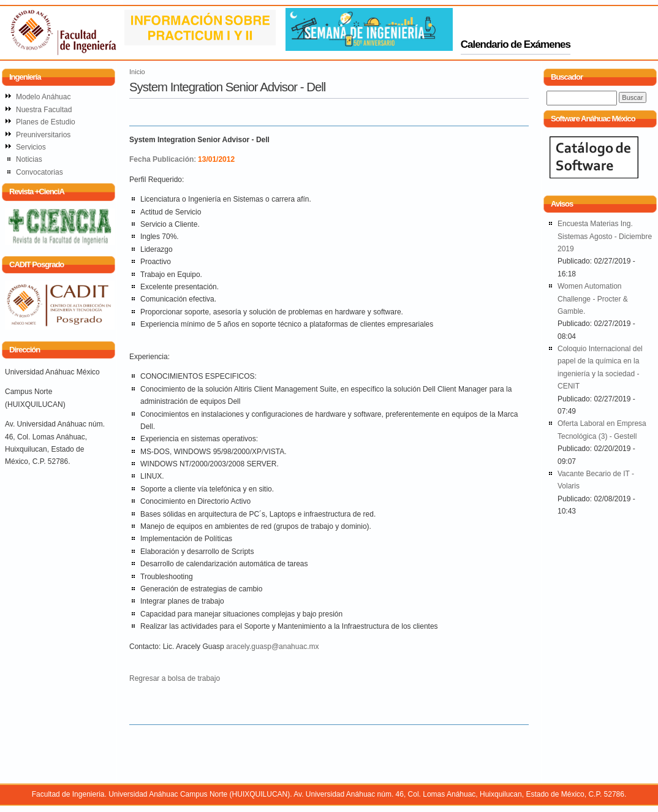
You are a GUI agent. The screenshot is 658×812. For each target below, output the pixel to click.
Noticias (29, 159)
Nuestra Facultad (44, 110)
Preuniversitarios (43, 135)
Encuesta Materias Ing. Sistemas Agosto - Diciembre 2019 (605, 236)
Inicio (137, 72)
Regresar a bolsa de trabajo (175, 678)
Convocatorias (40, 172)
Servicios (31, 147)
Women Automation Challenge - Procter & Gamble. (593, 299)
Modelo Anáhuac (43, 97)
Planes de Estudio (46, 122)
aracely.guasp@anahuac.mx (272, 647)
